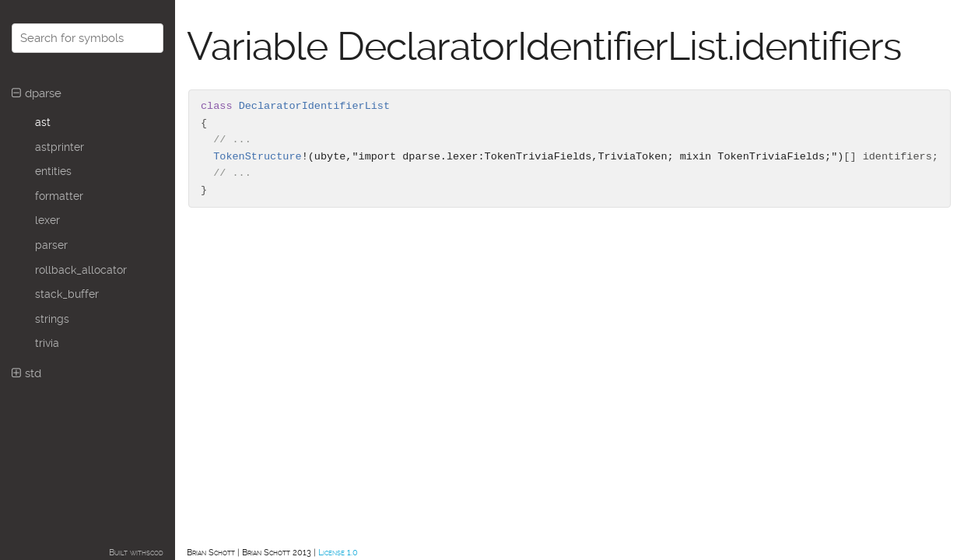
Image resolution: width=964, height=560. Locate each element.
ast (43, 122)
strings (52, 319)
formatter (59, 196)
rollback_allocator (81, 270)
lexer (47, 220)
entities (53, 171)
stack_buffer (67, 294)
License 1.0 (338, 553)
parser (51, 245)
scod (155, 553)
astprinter (60, 147)
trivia (47, 343)
